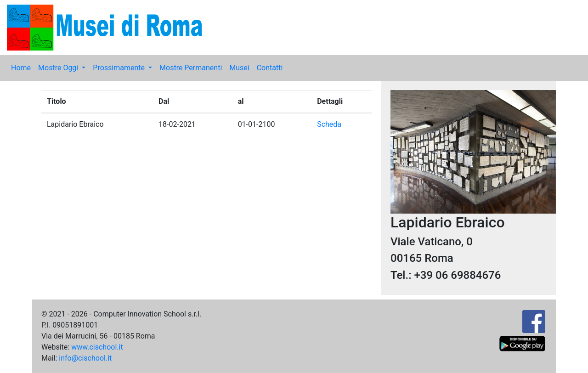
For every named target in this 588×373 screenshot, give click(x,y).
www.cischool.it (97, 347)
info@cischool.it (85, 358)
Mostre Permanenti (191, 68)
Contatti (270, 68)
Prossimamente (120, 68)
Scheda (329, 124)
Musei (239, 68)
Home (21, 68)
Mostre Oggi (59, 68)
